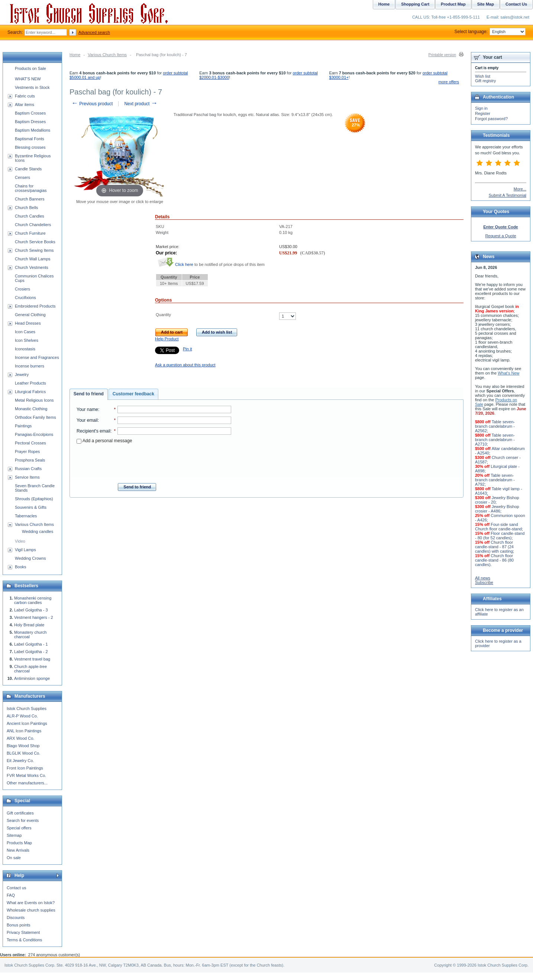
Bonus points (19, 925)
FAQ (11, 895)
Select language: (490, 32)
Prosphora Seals (30, 460)
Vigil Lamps (25, 550)
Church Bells (26, 208)
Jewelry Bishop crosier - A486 (497, 509)
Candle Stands (28, 169)
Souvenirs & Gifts (31, 507)
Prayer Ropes (27, 452)
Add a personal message (104, 441)
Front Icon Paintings (25, 768)
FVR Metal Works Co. (26, 775)
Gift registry (485, 81)
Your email (87, 420)
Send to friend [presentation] (89, 394)
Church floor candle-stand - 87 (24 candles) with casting (494, 547)
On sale (14, 858)
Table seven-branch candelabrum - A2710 (495, 440)
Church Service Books (35, 242)
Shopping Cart (415, 4)
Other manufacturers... (27, 783)
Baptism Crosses (30, 113)
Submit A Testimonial (508, 195)
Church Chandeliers (33, 225)
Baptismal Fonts (30, 139)
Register (483, 113)
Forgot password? (491, 119)
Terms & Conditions (24, 940)
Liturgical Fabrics (30, 392)
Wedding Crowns (30, 558)
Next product (141, 104)
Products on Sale (30, 68)
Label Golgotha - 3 (31, 610)
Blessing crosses (30, 147)
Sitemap (14, 835)
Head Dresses (28, 323)
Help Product (167, 339)
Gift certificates (20, 813)
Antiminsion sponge (32, 678)
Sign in (481, 108)
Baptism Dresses (30, 122)
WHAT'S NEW (28, 79)
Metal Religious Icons (34, 400)
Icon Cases (25, 332)
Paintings (23, 426)
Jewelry (22, 375)
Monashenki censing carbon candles (33, 600)
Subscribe (484, 582)
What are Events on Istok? (31, 903)
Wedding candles (38, 531)
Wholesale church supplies (31, 910)
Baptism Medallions (33, 130)
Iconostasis (25, 349)
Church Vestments (32, 267)
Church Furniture (30, 233)
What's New (508, 373)
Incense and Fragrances (37, 357)
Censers (22, 177)
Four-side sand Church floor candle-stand (498, 527)
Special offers (19, 828)
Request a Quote (500, 236)
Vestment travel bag (32, 659)
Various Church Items (107, 55)
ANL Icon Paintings (24, 731)
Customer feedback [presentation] (133, 394)
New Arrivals (18, 850)
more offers (449, 82)
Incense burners (30, 366)
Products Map (19, 843)
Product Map (453, 4)
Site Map (486, 4)
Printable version (442, 55)
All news (483, 578)
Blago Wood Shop (23, 746)
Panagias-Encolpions (34, 434)
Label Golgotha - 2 (31, 652)
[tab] (89, 394)
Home (75, 55)
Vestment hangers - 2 (34, 617)
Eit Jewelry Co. (20, 761)
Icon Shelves (27, 340)
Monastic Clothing (31, 409)
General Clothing (30, 315)
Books (21, 567)
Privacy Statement (23, 932)
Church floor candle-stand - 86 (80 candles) (494, 560)
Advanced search (94, 32)
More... (520, 189)
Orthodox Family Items (35, 417)
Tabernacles (26, 516)
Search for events (23, 820)
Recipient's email (93, 431)
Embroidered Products (35, 306)
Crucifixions (25, 298)
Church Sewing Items (34, 250)
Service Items (27, 477)
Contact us (17, 888)
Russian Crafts (28, 469)
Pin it (187, 349)
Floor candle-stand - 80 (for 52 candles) (500, 536)
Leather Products (30, 383)
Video (20, 541)
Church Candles (30, 216)
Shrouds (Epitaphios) (34, 499)
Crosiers (22, 289)
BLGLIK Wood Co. (23, 753)
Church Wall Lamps (33, 259)
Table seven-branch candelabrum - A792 (495, 480)
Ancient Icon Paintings (27, 723)
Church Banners (30, 199)
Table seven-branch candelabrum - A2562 (495, 426)
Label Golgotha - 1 (31, 644)
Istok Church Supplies (27, 709)
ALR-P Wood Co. (22, 716)
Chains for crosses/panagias (31, 188)
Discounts (16, 918)
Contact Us (516, 4)
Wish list (483, 76)
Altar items (25, 105)
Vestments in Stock (32, 87)
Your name (87, 409)
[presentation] (154, 461)
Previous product (92, 104)
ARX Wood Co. (20, 738)
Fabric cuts (25, 96)
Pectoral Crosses (30, 443)
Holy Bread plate (29, 625)
